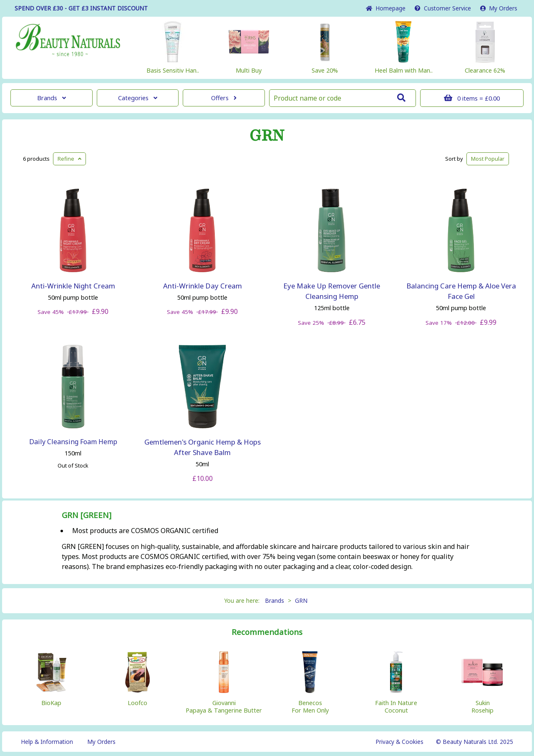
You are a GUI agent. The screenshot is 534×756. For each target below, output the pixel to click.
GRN (267, 136)
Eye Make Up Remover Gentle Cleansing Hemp (332, 291)
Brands (52, 98)
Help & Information (47, 742)
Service (443, 8)
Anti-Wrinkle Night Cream (73, 286)
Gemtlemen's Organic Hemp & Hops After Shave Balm (203, 447)
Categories (138, 98)
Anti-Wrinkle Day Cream (203, 286)
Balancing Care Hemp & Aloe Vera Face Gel (461, 291)
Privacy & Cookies (399, 742)
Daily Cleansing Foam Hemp (73, 442)
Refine (69, 159)
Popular (488, 159)
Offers (224, 98)
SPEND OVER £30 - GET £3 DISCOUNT (81, 8)
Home (386, 8)
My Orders (499, 8)
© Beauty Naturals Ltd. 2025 (475, 742)
